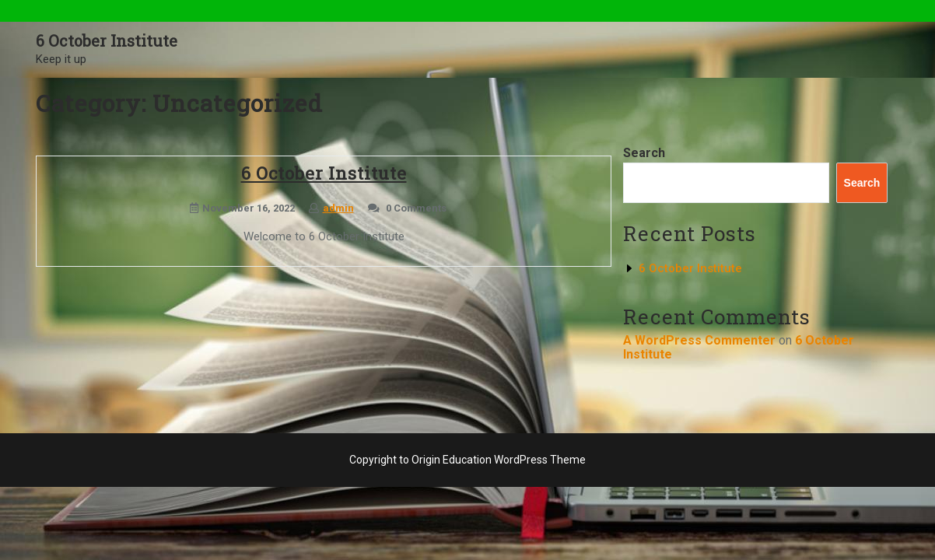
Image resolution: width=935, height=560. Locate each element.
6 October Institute (107, 40)
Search (644, 153)
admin (338, 208)
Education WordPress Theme (514, 460)
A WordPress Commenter (699, 340)
